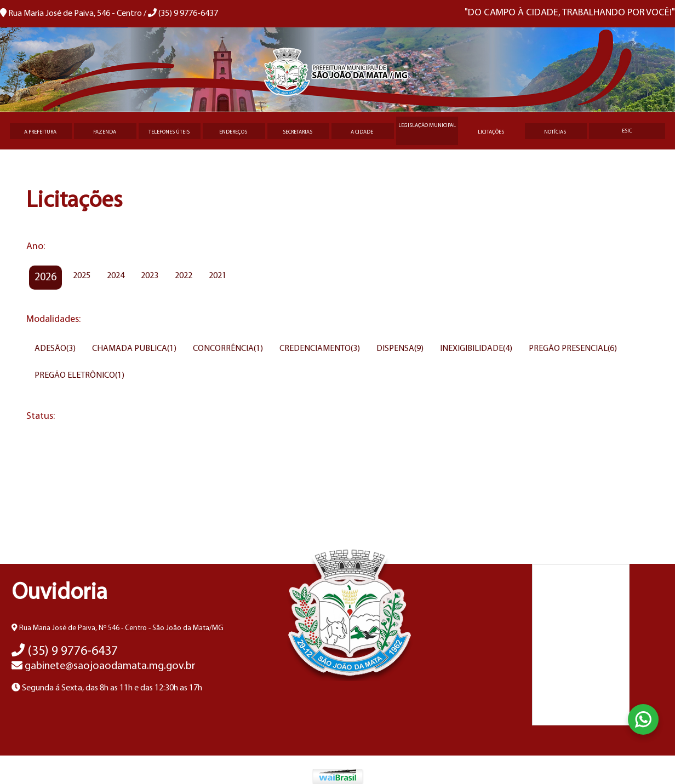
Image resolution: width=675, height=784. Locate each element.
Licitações (491, 132)
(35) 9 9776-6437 (65, 652)
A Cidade (362, 132)
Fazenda (105, 132)
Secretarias (298, 132)
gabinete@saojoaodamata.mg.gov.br (104, 666)
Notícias (555, 132)
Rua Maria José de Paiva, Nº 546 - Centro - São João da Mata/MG (118, 628)
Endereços (233, 132)
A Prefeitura (40, 132)
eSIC (627, 131)
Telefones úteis (169, 132)
